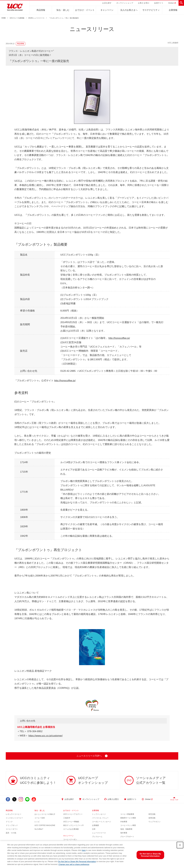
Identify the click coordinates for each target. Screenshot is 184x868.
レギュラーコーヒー (14, 814)
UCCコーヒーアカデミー (73, 814)
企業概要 (95, 825)
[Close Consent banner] (180, 845)
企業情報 (173, 10)
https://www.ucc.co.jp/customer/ (45, 736)
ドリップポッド (12, 825)
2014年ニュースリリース (36, 18)
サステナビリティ (151, 10)
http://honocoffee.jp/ (119, 338)
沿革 (94, 829)
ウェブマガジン (155, 822)
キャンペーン (107, 10)
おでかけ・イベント (85, 10)
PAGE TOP (174, 800)
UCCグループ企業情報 (17, 18)
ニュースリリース (99, 833)
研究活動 (152, 814)
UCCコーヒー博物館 (71, 822)
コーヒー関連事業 (127, 814)
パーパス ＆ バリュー (100, 818)
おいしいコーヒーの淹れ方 (45, 814)
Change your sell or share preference (74, 864)
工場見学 (67, 818)
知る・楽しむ (63, 10)
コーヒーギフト (12, 829)
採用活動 (152, 818)
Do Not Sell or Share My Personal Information (77, 861)
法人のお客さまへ (129, 10)
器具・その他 (11, 833)
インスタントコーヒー (14, 818)
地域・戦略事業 (126, 829)
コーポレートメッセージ (101, 822)
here (84, 850)
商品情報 (41, 10)
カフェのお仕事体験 (71, 829)
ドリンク (9, 822)
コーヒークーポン (70, 839)
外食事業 (124, 822)
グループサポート (127, 837)
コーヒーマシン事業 (128, 825)
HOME (4, 18)
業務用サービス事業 (128, 818)
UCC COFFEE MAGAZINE (45, 825)
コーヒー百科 (40, 818)
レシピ (37, 822)
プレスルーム (97, 837)
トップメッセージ (99, 814)
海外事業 (124, 833)
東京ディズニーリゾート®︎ (73, 825)
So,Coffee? (39, 829)
